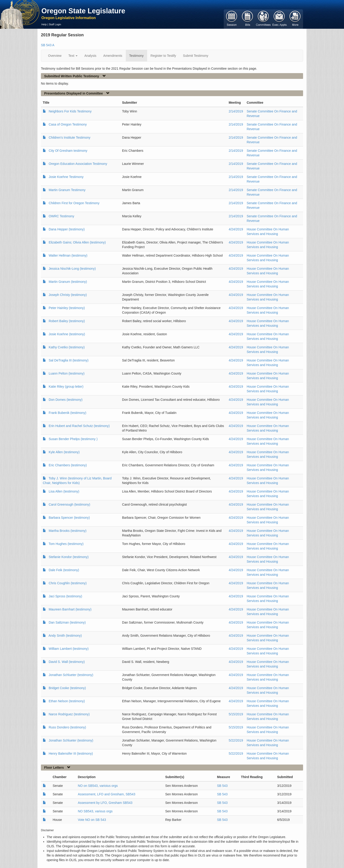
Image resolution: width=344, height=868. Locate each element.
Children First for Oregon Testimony (74, 203)
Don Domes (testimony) (66, 400)
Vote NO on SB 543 (92, 820)
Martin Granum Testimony (67, 190)
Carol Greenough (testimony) (70, 504)
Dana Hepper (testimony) (67, 229)
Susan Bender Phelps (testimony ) (73, 439)
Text (73, 56)
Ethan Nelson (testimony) (67, 701)
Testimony (136, 56)
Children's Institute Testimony (70, 138)
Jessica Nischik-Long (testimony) (72, 269)
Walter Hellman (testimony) (68, 255)
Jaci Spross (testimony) (65, 596)
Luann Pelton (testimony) (67, 373)
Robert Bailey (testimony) (67, 321)
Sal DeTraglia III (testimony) (69, 360)
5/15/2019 (236, 714)
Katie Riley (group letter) (66, 387)
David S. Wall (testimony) (67, 662)
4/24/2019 (236, 229)
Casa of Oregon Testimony (68, 124)
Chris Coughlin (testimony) (68, 583)
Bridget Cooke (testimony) (67, 688)
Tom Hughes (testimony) (66, 544)
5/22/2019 (236, 740)
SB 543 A (48, 45)
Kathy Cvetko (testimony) (67, 347)
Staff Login (55, 24)
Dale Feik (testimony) (64, 570)
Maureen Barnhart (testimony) (70, 609)
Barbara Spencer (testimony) (69, 518)
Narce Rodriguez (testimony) (69, 714)
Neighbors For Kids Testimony (70, 111)
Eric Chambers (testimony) (68, 465)
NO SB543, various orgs (95, 811)
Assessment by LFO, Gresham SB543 (105, 803)
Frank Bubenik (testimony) (67, 413)
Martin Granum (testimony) (68, 282)
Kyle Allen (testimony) (64, 452)
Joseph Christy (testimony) (68, 295)
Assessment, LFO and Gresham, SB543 (106, 794)
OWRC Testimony (62, 216)
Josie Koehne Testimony (66, 177)
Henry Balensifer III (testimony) (71, 753)
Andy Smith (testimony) (65, 636)
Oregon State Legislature (83, 11)
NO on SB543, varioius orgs (98, 786)
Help (44, 24)
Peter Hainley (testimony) (67, 308)
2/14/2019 (236, 111)
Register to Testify (163, 56)
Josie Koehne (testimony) (67, 334)
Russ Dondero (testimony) (67, 727)
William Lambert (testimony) (69, 649)
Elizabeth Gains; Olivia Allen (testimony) (77, 242)
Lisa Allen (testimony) (64, 491)
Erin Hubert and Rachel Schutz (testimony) (79, 426)
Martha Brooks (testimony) (68, 531)
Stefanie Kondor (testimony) (69, 557)
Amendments (113, 56)
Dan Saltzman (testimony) (67, 622)
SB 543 (222, 786)
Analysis (90, 56)
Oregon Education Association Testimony (78, 164)
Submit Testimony (196, 56)
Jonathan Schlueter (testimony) (71, 675)
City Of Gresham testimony (68, 151)
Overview (55, 56)
